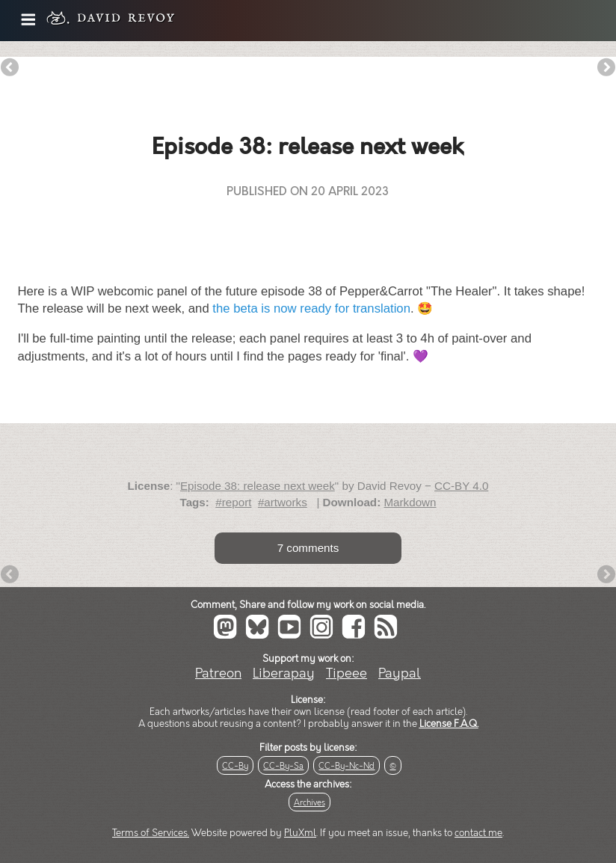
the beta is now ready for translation (311, 308)
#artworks (283, 502)
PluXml (300, 833)
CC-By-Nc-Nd (346, 766)
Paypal (400, 673)
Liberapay (284, 673)
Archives (309, 803)
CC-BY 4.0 (461, 486)
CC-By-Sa (283, 766)
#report (233, 502)
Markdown (410, 502)
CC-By (235, 766)
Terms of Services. (151, 833)
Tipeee (346, 673)
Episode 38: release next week (258, 486)
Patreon (218, 673)
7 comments (308, 548)
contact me (478, 833)
